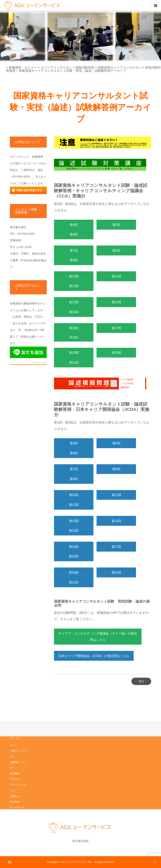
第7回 (74, 251)
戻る (141, 681)
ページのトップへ (39, 362)
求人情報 (15, 802)
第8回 (116, 251)
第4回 (74, 225)
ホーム (13, 745)
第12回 (74, 286)
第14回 (116, 302)
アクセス (15, 779)
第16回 (75, 328)
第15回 (74, 312)
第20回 (116, 353)
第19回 (74, 353)
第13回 (74, 302)
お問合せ (15, 796)
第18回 (74, 337)
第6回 (74, 234)
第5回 (116, 225)
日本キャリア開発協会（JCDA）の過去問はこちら (94, 656)
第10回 (74, 276)
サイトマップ (17, 808)
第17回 (116, 328)
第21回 (74, 362)
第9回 (74, 260)
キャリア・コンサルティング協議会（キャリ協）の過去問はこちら (98, 637)
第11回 (116, 276)
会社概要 (15, 773)
